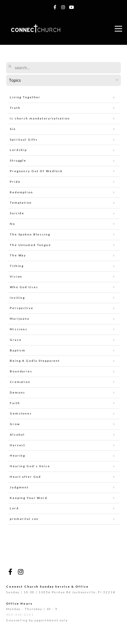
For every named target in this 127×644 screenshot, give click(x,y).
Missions (19, 329)
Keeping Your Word (29, 498)
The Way (18, 255)
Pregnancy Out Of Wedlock (36, 171)
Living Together (25, 97)
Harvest (18, 445)
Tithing (17, 266)
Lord (14, 508)
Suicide (17, 213)
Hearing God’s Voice (30, 466)
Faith (15, 403)
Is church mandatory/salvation (40, 118)
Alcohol (17, 435)
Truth (15, 108)
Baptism (18, 350)
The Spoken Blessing (30, 234)
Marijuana (20, 319)
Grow (15, 424)
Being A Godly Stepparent (35, 361)
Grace (16, 340)
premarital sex (24, 519)
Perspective (22, 308)
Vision (16, 276)
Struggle (18, 160)
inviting (17, 298)
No (13, 224)
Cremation (20, 382)
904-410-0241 (20, 615)
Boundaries (21, 371)
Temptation (21, 203)
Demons (18, 392)
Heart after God (25, 477)
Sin (13, 129)
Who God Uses (24, 287)
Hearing (18, 455)
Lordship (18, 150)
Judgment (19, 487)
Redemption (21, 192)
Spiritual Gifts (24, 140)
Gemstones (21, 413)
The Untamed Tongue (30, 245)
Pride (15, 182)
